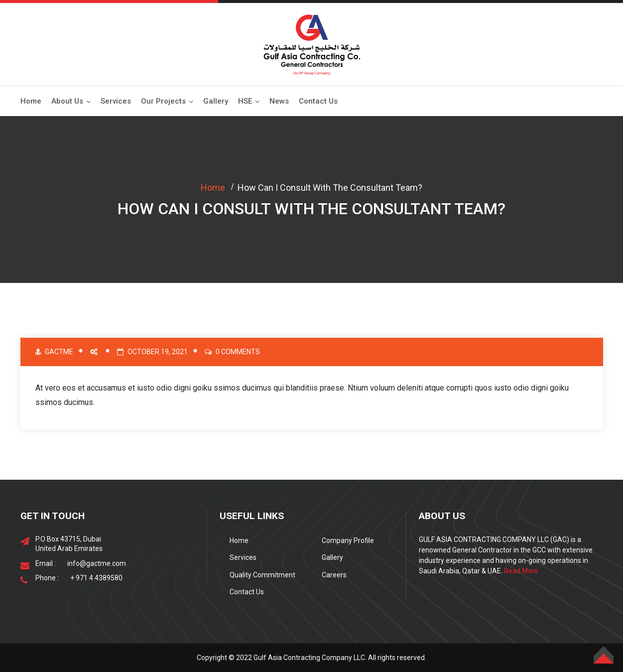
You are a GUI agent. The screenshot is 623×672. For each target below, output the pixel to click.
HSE (245, 101)
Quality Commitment (262, 575)
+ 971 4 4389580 (96, 578)
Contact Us (318, 101)
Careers (334, 575)
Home (31, 101)
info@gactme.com (97, 563)
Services (116, 101)
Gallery (216, 101)
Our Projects (163, 101)
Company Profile (348, 540)
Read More (521, 571)
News (279, 101)
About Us (67, 101)
